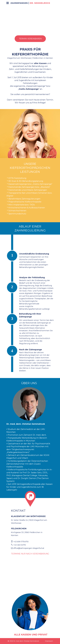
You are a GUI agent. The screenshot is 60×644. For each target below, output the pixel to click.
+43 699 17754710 (21, 542)
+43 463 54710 (20, 545)
